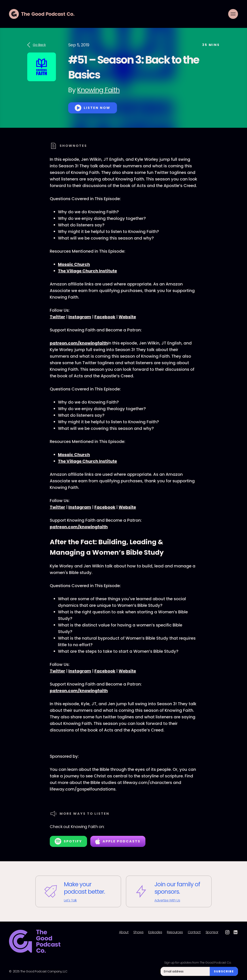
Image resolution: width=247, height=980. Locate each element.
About (124, 932)
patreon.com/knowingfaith (79, 343)
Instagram (80, 317)
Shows (138, 932)
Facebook (105, 317)
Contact (194, 932)
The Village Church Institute (87, 271)
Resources (175, 932)
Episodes (155, 932)
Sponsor (212, 932)
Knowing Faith (98, 90)
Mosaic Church (74, 264)
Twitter (57, 317)
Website (127, 317)
